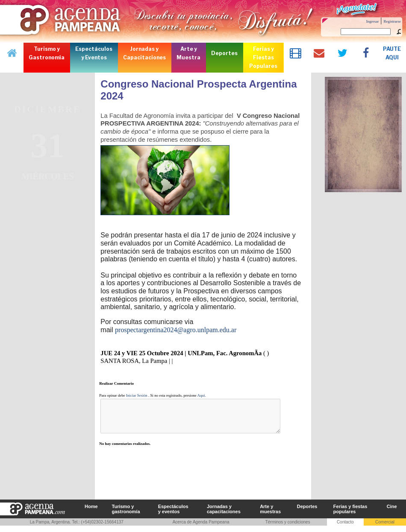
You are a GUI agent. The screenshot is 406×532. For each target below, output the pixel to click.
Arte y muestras (270, 515)
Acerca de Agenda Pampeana (201, 528)
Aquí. (202, 395)
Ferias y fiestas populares (350, 515)
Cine (392, 513)
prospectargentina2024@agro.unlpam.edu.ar (176, 330)
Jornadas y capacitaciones (224, 515)
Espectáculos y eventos (173, 515)
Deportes (307, 513)
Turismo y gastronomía (126, 515)
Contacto (345, 528)
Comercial (385, 528)
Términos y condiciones (288, 528)
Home (91, 513)
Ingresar (372, 21)
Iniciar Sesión (137, 395)
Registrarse (393, 21)
